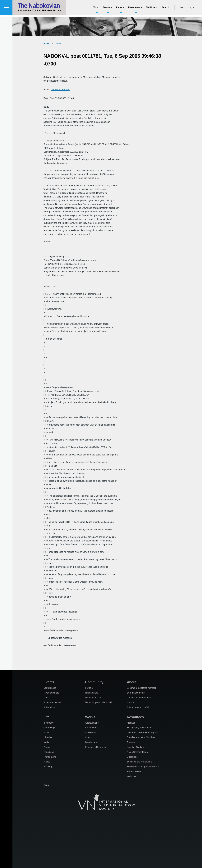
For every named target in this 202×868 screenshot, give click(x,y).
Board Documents (136, 693)
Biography (48, 723)
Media (47, 742)
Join (181, 9)
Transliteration (134, 772)
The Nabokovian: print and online (143, 767)
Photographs (50, 757)
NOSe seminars (51, 693)
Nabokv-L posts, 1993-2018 (99, 702)
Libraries (48, 737)
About (132, 682)
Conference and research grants (143, 732)
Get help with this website (139, 698)
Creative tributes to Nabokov (141, 737)
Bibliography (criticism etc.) (140, 728)
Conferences (50, 688)
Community (94, 682)
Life (46, 717)
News (59, 43)
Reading (48, 767)
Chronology (49, 728)
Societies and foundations (139, 762)
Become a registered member (141, 688)
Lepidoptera (91, 742)
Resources (135, 717)
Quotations (132, 757)
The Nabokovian (39, 7)
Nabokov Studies (135, 747)
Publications (49, 707)
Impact (47, 732)
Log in (191, 9)
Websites (131, 776)
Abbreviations (92, 723)
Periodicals (49, 752)
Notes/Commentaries (137, 752)
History (130, 702)
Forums (89, 688)
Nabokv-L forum (93, 698)
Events (49, 682)
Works (90, 717)
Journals (131, 742)
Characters (91, 732)
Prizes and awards (53, 702)
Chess (88, 737)
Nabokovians (92, 693)
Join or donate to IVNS (138, 707)
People (47, 747)
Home (46, 43)
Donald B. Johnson (60, 90)
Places (47, 762)
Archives (131, 723)
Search (49, 785)
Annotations (91, 728)
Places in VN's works (96, 747)
